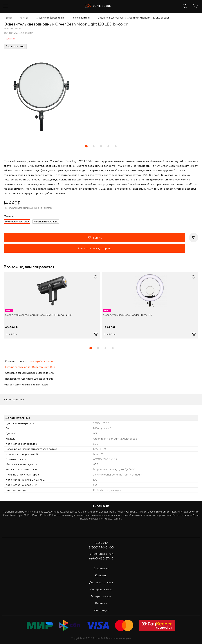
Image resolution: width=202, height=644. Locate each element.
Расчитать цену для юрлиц (95, 248)
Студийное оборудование (50, 18)
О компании (101, 568)
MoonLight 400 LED (46, 222)
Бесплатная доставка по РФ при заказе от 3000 (30, 367)
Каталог (24, 18)
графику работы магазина (41, 361)
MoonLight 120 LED (17, 222)
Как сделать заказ (101, 589)
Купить (94, 238)
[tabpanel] (52, 305)
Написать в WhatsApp (101, 554)
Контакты (101, 575)
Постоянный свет (81, 18)
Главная (8, 18)
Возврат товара (101, 596)
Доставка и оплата (101, 582)
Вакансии (101, 603)
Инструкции (101, 610)
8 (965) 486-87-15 (101, 558)
